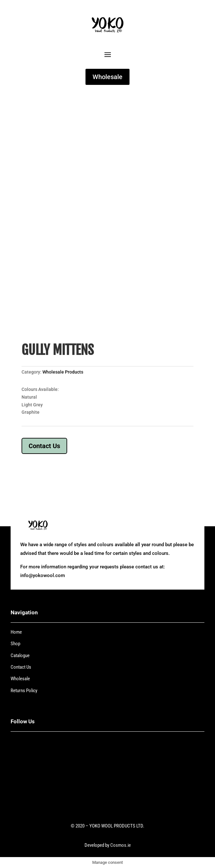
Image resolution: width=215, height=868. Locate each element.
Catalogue (20, 656)
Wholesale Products (63, 372)
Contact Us (44, 446)
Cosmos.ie (121, 845)
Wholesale (107, 77)
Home (16, 632)
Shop (15, 644)
